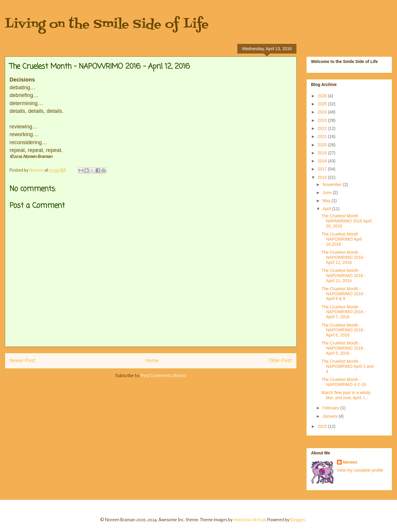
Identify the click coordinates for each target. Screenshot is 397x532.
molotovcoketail (249, 520)
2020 (323, 145)
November (333, 184)
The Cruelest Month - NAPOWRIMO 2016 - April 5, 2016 (344, 348)
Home (152, 361)
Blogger (298, 520)
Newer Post (23, 361)
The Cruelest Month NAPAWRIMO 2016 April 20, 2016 (347, 221)
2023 (323, 120)
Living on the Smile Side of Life (107, 25)
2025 (323, 104)
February (331, 408)
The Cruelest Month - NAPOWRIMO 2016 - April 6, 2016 (344, 330)
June (327, 193)
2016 (323, 177)
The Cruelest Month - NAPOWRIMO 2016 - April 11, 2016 (344, 276)
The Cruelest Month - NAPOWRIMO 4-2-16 (344, 382)
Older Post (280, 361)
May (327, 201)
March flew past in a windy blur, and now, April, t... (346, 395)
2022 (323, 128)
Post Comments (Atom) (164, 376)
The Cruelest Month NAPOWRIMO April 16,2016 (342, 239)
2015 (323, 426)
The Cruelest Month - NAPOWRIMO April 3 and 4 (348, 366)
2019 (323, 153)
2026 (323, 96)
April (327, 209)
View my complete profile (360, 470)
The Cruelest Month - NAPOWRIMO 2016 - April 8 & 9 (344, 294)
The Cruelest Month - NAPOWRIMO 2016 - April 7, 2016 (344, 312)
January (330, 416)
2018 (323, 161)
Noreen (350, 462)
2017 (323, 169)
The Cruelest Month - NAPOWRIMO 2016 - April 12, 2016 (344, 257)
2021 (323, 136)
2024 (323, 112)
